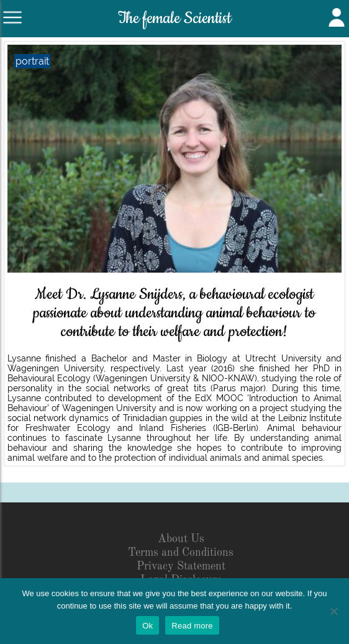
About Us (181, 539)
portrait (32, 61)
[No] (333, 611)
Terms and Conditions (181, 553)
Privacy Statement (181, 566)
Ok (147, 626)
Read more (192, 626)
